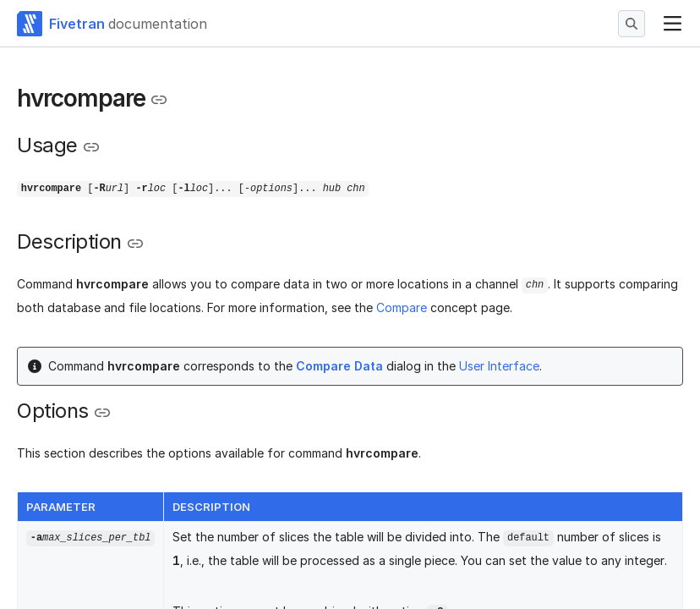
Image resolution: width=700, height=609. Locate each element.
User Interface (499, 366)
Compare (402, 307)
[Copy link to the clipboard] (159, 100)
